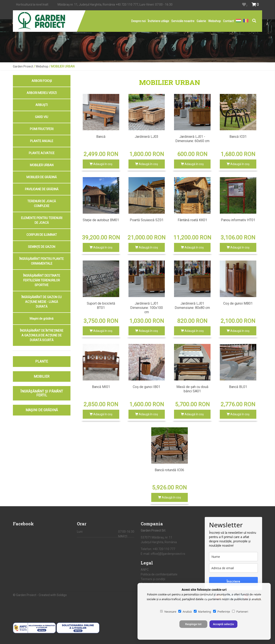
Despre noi (138, 21)
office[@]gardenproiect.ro (168, 554)
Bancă (101, 137)
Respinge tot (193, 624)
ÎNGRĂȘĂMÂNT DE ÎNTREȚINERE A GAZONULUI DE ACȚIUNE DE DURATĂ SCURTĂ (42, 335)
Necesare (168, 612)
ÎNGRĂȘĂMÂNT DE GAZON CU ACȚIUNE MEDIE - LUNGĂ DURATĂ (42, 302)
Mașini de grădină (42, 319)
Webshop (215, 21)
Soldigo (62, 595)
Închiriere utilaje (158, 21)
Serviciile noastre (183, 21)
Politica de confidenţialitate (159, 574)
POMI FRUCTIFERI (42, 129)
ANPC (145, 570)
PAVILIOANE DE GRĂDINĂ (42, 189)
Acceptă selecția (223, 624)
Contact (228, 21)
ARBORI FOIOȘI (42, 81)
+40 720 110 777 (127, 5)
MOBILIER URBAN (42, 165)
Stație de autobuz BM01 (101, 220)
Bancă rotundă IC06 (169, 470)
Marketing (202, 612)
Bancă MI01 (101, 387)
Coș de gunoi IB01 (147, 387)
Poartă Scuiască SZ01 (147, 220)
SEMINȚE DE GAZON (42, 247)
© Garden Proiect (25, 595)
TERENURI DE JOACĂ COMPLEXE (42, 204)
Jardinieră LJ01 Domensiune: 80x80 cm (192, 306)
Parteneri (240, 612)
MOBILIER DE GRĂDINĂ (42, 177)
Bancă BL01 (238, 387)
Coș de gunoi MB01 (238, 303)
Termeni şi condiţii (153, 579)
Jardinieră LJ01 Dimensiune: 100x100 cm (147, 308)
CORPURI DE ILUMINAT (42, 235)
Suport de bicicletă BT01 (101, 306)
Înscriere (233, 581)
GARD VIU (42, 117)
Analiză (185, 612)
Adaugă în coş (101, 164)
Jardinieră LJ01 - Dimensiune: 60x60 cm (192, 139)
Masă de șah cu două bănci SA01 (192, 389)
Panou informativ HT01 (238, 220)
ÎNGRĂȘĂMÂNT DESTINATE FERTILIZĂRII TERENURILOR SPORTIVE (42, 280)
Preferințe (222, 612)
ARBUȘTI (42, 105)
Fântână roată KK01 (192, 220)
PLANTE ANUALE (42, 141)
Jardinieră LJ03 (147, 137)
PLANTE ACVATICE (42, 153)
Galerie (201, 21)
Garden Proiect (23, 66)
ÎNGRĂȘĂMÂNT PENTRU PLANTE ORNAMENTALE (42, 261)
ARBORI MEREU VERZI (42, 93)
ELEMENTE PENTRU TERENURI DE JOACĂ (42, 220)
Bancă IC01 (238, 137)
